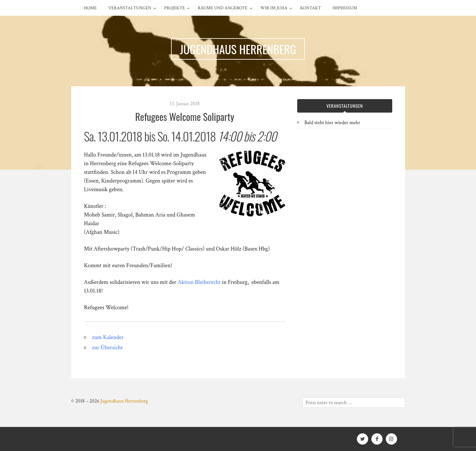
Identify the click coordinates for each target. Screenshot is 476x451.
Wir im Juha (274, 8)
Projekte (174, 8)
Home (91, 8)
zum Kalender (108, 337)
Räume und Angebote (223, 8)
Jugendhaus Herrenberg (124, 401)
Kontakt (311, 8)
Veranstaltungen (130, 8)
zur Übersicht (108, 348)
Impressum (345, 8)
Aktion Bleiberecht (199, 282)
